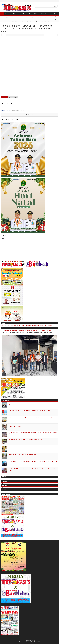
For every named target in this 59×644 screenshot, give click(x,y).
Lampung (18, 326)
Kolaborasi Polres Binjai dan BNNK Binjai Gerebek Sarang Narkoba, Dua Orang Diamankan (29, 447)
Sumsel (7, 21)
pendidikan (50, 326)
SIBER (47, 1)
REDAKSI (42, 1)
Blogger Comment (17, 111)
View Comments (29, 115)
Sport (34, 326)
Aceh (20, 17)
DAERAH (22, 14)
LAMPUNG (44, 14)
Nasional (28, 326)
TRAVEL (7, 17)
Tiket (57, 1)
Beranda (36, 1)
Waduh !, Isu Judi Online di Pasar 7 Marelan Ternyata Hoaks (22, 454)
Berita (4, 35)
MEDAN (7, 14)
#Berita (11, 97)
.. (1, 1)
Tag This (5, 97)
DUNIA (14, 17)
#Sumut (16, 97)
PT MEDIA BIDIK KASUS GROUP (32, 642)
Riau (33, 17)
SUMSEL (36, 14)
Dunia (9, 326)
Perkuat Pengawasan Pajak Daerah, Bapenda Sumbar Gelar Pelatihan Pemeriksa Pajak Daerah (30, 418)
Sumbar (39, 17)
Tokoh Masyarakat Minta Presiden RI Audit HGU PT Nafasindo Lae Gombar (26, 440)
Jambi (46, 17)
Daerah (6, 326)
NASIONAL (15, 14)
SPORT (29, 14)
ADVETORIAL (53, 14)
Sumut (26, 17)
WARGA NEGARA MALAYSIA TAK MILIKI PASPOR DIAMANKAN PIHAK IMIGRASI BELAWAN (27, 330)
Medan (23, 325)
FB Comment (5, 111)
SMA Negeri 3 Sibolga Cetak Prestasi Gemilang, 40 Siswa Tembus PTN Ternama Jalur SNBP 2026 (31, 410)
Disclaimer (52, 1)
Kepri (52, 17)
